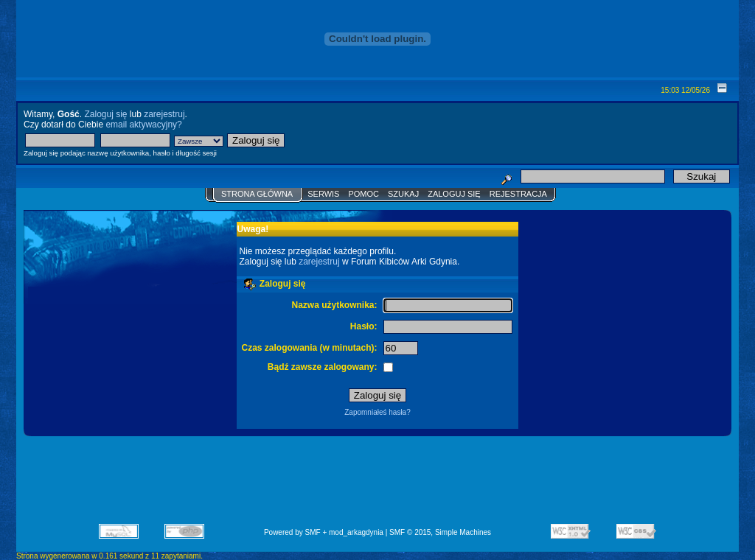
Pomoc (363, 194)
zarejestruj (164, 114)
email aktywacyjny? (143, 125)
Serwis (323, 194)
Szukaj (403, 194)
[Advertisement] (377, 485)
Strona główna (257, 194)
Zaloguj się (105, 114)
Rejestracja (518, 194)
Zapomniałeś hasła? (377, 412)
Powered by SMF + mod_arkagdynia (324, 532)
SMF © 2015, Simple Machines (440, 532)
